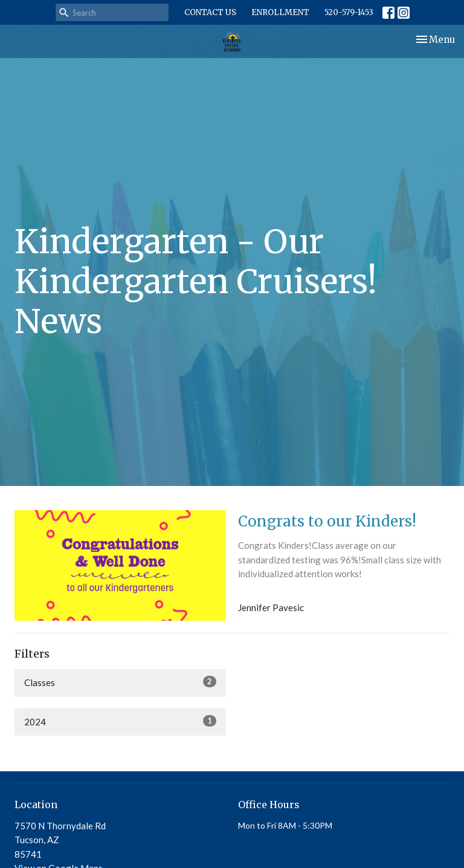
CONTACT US (210, 12)
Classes (120, 682)
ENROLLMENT (280, 12)
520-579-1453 (349, 12)
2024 (120, 721)
